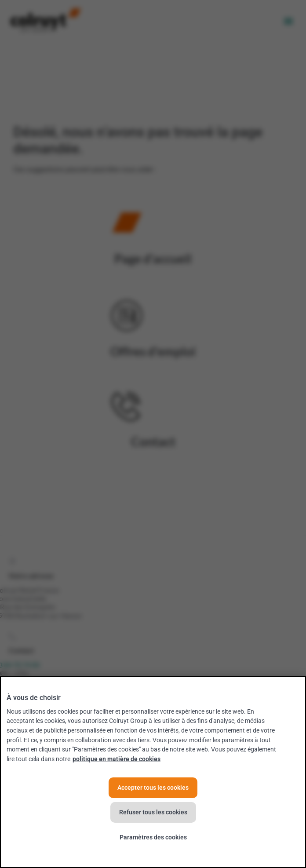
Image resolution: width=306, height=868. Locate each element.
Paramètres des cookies (153, 837)
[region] (153, 772)
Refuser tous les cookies (153, 812)
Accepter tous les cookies (153, 788)
